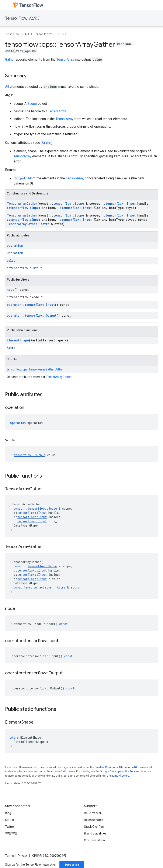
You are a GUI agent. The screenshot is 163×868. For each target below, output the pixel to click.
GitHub (10, 820)
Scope (32, 104)
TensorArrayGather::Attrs (28, 224)
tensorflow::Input (121, 203)
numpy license (120, 776)
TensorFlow (12, 34)
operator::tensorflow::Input (31, 305)
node (11, 290)
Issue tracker (93, 813)
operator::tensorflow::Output (32, 315)
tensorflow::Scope (69, 203)
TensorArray (65, 59)
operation (15, 245)
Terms (9, 856)
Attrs (46, 143)
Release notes (94, 820)
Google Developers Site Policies (120, 771)
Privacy (23, 856)
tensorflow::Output (26, 268)
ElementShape (18, 340)
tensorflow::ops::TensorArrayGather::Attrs (35, 369)
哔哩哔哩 (11, 833)
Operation (15, 253)
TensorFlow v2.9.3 (22, 18)
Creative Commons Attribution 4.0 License (120, 767)
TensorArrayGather (22, 203)
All (7, 87)
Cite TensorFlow (95, 840)
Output (20, 178)
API (27, 34)
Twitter (10, 827)
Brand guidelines (95, 833)
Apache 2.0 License (63, 771)
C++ (64, 34)
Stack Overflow (94, 827)
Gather (10, 59)
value (11, 261)
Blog (8, 813)
